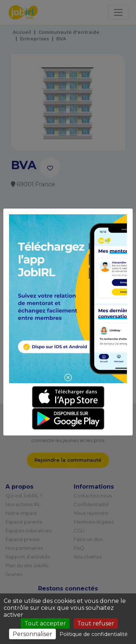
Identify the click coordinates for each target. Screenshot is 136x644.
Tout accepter (45, 623)
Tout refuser (96, 623)
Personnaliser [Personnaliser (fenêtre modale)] (32, 634)
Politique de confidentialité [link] (94, 634)
